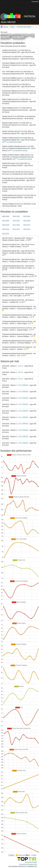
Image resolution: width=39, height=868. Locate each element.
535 (30, 172)
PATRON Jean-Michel (24, 27)
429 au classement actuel (17, 150)
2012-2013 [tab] (6, 234)
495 (17, 163)
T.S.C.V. (20, 366)
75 (19, 108)
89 (22, 63)
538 (20, 138)
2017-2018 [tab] (16, 225)
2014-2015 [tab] (16, 229)
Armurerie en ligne (31, 862)
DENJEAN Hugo (6, 35)
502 (23, 195)
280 (30, 276)
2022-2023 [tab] (6, 221)
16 (31, 155)
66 (20, 302)
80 (11, 57)
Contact (34, 855)
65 (18, 99)
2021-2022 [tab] (16, 221)
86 (23, 91)
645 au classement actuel (11, 142)
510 (24, 283)
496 (24, 247)
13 (34, 253)
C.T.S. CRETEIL (23, 385)
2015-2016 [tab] (6, 229)
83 (18, 84)
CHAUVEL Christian (18, 37)
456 (22, 187)
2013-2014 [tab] (27, 229)
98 (26, 289)
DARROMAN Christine (21, 35)
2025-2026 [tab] (6, 216)
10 (26, 240)
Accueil (6, 27)
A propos (11, 855)
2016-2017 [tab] (27, 225)
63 (24, 296)
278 (30, 262)
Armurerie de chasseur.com (28, 864)
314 (27, 146)
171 (18, 50)
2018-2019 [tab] (6, 225)
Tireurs (12, 27)
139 (21, 131)
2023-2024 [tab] (27, 216)
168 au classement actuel (22, 159)
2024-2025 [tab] (16, 216)
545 (25, 178)
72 (19, 123)
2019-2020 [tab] (27, 221)
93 (20, 72)
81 (20, 204)
